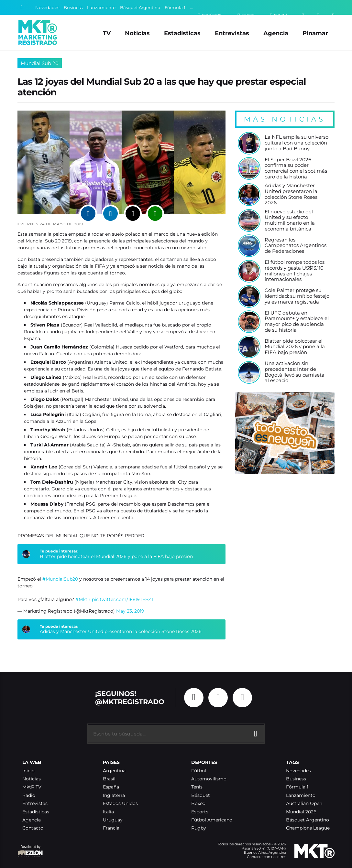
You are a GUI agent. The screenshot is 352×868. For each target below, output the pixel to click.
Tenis (197, 787)
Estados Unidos (120, 804)
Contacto (33, 828)
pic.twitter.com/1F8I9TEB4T (123, 599)
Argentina (114, 771)
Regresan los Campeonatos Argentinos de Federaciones (296, 246)
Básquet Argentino (140, 8)
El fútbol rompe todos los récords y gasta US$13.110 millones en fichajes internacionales (295, 271)
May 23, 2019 (130, 611)
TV (107, 33)
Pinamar (315, 33)
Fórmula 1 (175, 8)
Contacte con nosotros (266, 857)
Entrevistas (232, 33)
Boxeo (198, 804)
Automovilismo (209, 779)
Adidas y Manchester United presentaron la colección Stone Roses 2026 (121, 631)
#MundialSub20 (60, 579)
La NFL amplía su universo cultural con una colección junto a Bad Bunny (297, 143)
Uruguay (113, 820)
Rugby (199, 828)
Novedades (47, 8)
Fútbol (199, 771)
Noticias (137, 33)
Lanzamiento (101, 8)
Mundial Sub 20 (40, 63)
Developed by (30, 852)
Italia (108, 812)
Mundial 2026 (301, 812)
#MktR (83, 599)
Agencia (276, 33)
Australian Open (304, 804)
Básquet (201, 795)
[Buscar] (22, 7)
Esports (200, 812)
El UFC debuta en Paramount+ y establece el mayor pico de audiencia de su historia (297, 322)
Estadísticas (182, 33)
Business (73, 8)
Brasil (109, 779)
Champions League (308, 828)
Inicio (28, 771)
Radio (29, 795)
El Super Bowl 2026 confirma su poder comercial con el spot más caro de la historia (296, 168)
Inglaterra (114, 795)
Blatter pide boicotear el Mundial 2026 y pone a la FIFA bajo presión (116, 556)
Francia (111, 828)
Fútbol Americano (212, 820)
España (111, 787)
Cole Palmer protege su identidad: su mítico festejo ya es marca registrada (297, 296)
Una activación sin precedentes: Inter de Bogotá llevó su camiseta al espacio (295, 372)
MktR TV (32, 787)
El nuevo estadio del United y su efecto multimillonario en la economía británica (290, 220)
